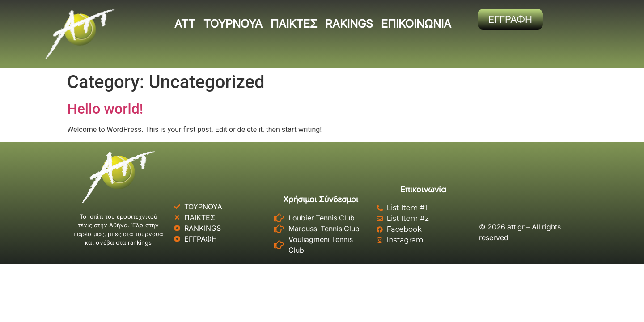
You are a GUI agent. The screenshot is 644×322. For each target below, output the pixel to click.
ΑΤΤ (185, 24)
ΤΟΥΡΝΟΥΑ (233, 24)
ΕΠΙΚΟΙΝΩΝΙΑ (416, 24)
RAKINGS (349, 24)
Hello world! (105, 109)
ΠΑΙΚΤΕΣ (294, 24)
